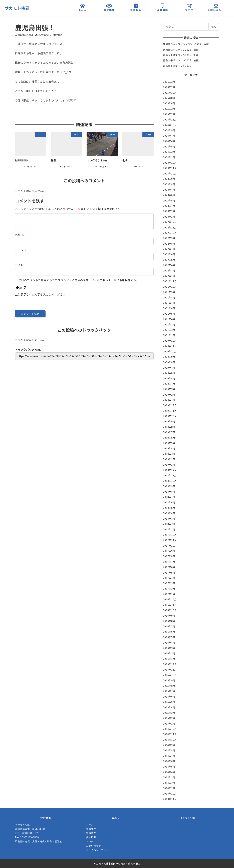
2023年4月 (169, 206)
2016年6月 (169, 632)
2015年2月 (169, 718)
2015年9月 (169, 680)
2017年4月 (169, 578)
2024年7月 (169, 136)
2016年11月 (170, 605)
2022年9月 (169, 238)
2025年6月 (169, 103)
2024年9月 (169, 130)
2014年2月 (169, 783)
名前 (20, 235)
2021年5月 (169, 314)
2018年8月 (169, 492)
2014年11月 (170, 734)
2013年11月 (170, 799)
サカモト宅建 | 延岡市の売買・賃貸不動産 (117, 864)
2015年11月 (170, 670)
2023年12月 (170, 163)
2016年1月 (169, 659)
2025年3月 (169, 109)
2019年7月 (169, 432)
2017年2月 (169, 589)
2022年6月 (169, 254)
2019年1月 (169, 465)
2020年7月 (169, 368)
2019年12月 (170, 405)
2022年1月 (169, 276)
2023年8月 (169, 184)
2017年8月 (169, 556)
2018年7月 (169, 497)
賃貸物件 (91, 833)
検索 (214, 27)
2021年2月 (169, 330)
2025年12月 (170, 93)
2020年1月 (169, 400)
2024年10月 (170, 125)
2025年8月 (169, 98)
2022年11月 (170, 227)
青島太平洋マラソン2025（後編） (182, 55)
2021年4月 (169, 319)
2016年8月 (169, 621)
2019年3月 (169, 454)
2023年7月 (169, 190)
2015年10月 (170, 675)
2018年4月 (169, 513)
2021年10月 (170, 287)
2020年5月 (169, 378)
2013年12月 (170, 794)
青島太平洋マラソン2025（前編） (182, 60)
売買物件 (91, 829)
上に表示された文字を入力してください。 (42, 294)
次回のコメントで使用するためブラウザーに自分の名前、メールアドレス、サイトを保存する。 (79, 280)
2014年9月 (169, 745)
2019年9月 (169, 421)
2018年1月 (169, 529)
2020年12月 (170, 341)
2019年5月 (169, 443)
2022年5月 (169, 260)
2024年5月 (169, 146)
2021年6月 (169, 308)
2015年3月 (169, 713)
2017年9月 (169, 551)
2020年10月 (170, 351)
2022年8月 (169, 244)
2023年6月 (169, 195)
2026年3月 (169, 82)
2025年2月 (169, 114)
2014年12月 (170, 729)
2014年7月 (169, 756)
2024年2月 (169, 157)
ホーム (90, 825)
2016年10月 (170, 610)
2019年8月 (169, 427)
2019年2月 (169, 459)
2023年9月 (169, 179)
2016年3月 (169, 648)
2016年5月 (169, 637)
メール (21, 250)
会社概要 (91, 837)
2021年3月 (169, 324)
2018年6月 (169, 502)
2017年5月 (169, 573)
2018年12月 (170, 470)
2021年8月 (169, 297)
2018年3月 (169, 519)
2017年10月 (170, 546)
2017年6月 (169, 567)
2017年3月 (169, 583)
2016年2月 (169, 653)
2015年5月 (169, 702)
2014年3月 (169, 777)
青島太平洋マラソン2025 (177, 66)
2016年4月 (169, 643)
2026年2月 (169, 87)
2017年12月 (170, 535)
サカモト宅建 (17, 8)
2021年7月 (169, 303)
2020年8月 (169, 362)
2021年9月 (169, 292)
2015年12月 (170, 664)
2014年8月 (169, 750)
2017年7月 (169, 562)
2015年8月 (169, 686)
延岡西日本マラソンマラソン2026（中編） (187, 44)
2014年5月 (169, 767)
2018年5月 (169, 508)
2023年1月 (169, 217)
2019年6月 (169, 438)
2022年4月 (169, 265)
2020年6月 (169, 373)
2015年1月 (169, 724)
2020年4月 (169, 384)
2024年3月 (169, 152)
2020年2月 (169, 395)
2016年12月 (170, 599)
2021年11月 (170, 281)
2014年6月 (169, 761)
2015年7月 (169, 691)
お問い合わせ (93, 846)
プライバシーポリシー (98, 850)
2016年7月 (169, 626)
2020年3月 (169, 389)
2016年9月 (169, 616)
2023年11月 (170, 168)
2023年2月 (169, 211)
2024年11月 (170, 119)
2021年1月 (169, 335)
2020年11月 (170, 346)
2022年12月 (170, 222)
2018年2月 (169, 524)
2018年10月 (170, 481)
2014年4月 (169, 772)
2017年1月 (169, 594)
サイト (19, 265)
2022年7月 (169, 249)
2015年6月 (169, 697)
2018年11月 (170, 475)
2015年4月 (169, 707)
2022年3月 (169, 270)
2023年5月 (169, 200)
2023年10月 (170, 173)
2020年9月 (169, 357)
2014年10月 (170, 740)
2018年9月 (169, 486)
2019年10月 (170, 416)
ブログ (59, 35)
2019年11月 (170, 411)
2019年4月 (169, 448)
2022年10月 (170, 233)
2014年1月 (169, 788)
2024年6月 (169, 141)
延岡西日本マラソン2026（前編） (182, 50)
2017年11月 (170, 540)
